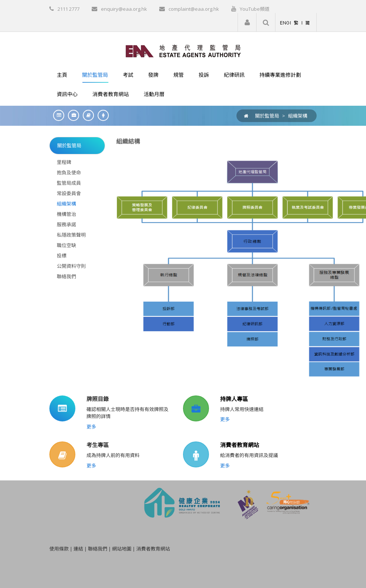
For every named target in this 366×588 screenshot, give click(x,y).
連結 (78, 549)
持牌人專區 (234, 399)
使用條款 (59, 549)
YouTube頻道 (255, 9)
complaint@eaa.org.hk (194, 9)
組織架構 (298, 116)
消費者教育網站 (240, 445)
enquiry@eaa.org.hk (124, 9)
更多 (91, 427)
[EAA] (183, 50)
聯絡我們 (98, 549)
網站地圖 (122, 549)
